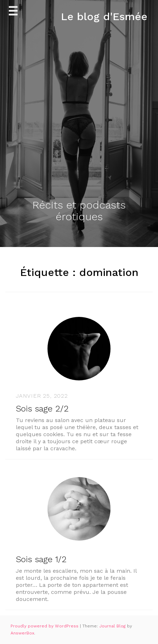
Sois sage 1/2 (41, 559)
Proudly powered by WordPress (45, 626)
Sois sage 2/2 (42, 409)
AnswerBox (22, 633)
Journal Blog (113, 626)
